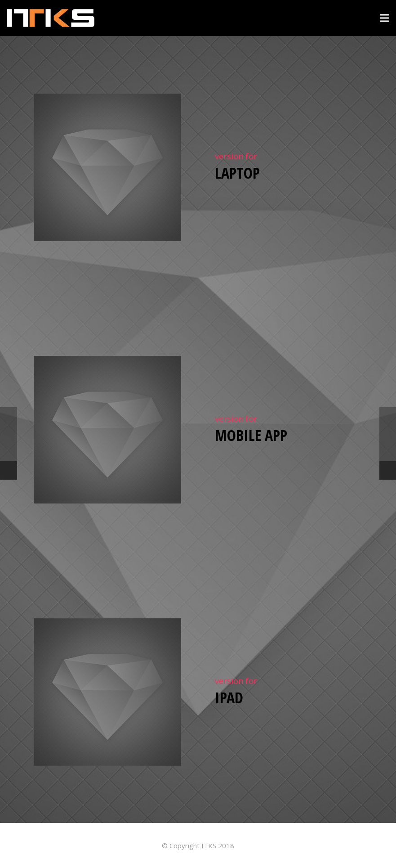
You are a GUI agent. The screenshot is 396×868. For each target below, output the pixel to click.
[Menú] (385, 18)
